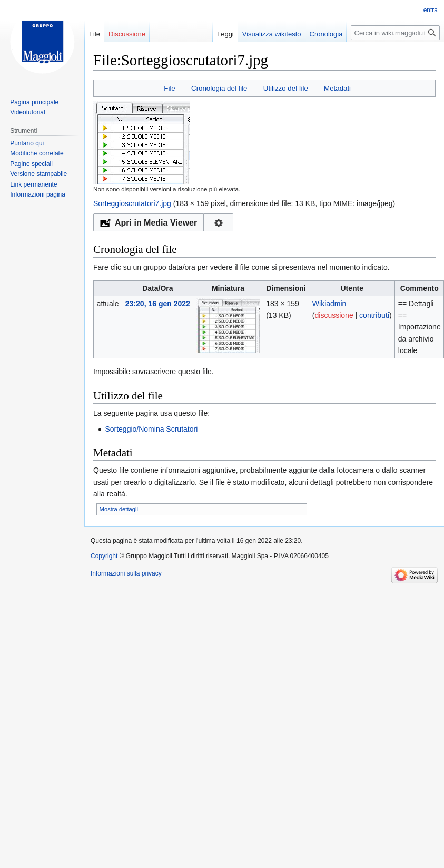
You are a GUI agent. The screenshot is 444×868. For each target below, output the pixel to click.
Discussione (127, 34)
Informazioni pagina (38, 194)
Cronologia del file (219, 88)
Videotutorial (28, 112)
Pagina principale (34, 102)
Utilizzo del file (286, 88)
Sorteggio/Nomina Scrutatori (151, 429)
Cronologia (315, 34)
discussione (334, 315)
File (169, 88)
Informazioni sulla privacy (126, 573)
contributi (374, 315)
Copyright (104, 556)
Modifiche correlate (37, 153)
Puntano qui (27, 143)
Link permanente (33, 184)
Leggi (214, 34)
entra (431, 10)
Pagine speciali (31, 164)
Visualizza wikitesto (260, 34)
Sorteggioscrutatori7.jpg (132, 203)
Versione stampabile (38, 174)
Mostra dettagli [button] (119, 509)
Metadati (337, 88)
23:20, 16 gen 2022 (158, 304)
